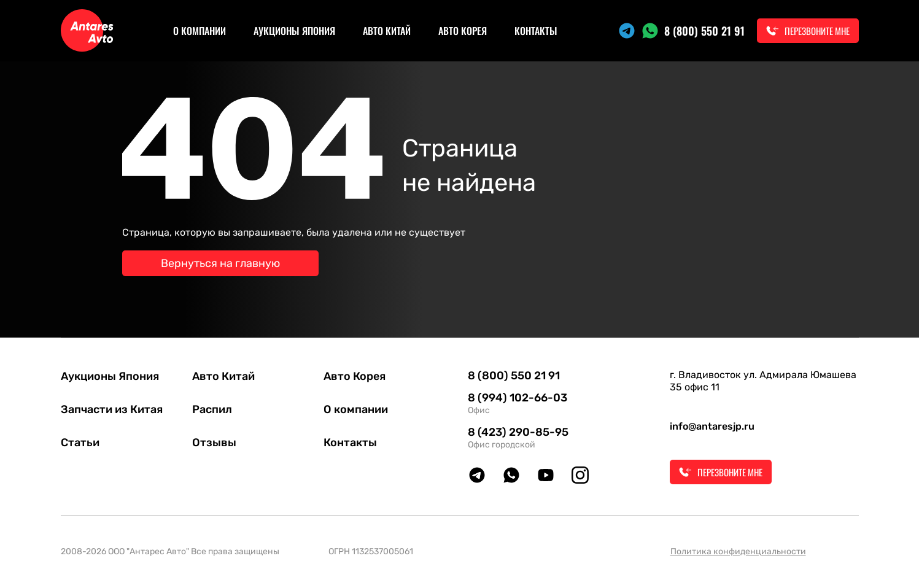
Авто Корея (463, 31)
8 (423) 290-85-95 (518, 432)
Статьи (80, 443)
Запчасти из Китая (112, 409)
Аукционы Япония (294, 31)
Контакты (536, 31)
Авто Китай (387, 31)
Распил (212, 409)
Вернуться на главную (220, 263)
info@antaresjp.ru (712, 426)
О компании (200, 31)
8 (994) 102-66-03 (518, 398)
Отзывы (214, 443)
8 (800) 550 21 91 (704, 31)
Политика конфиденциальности (738, 551)
